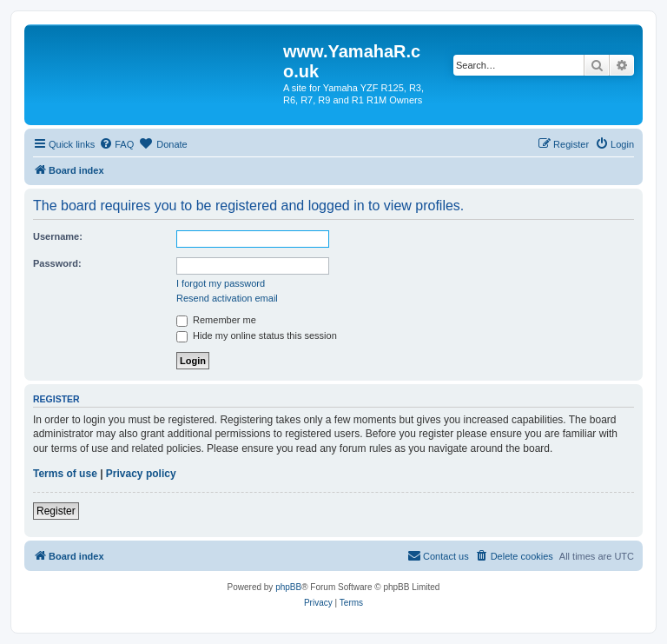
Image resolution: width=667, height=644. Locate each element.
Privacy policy (141, 474)
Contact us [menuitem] (438, 555)
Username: (58, 236)
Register (56, 511)
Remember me (216, 320)
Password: (57, 263)
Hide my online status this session (257, 335)
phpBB (288, 587)
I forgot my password (221, 283)
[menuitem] (116, 144)
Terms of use (65, 474)
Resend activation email (227, 298)
